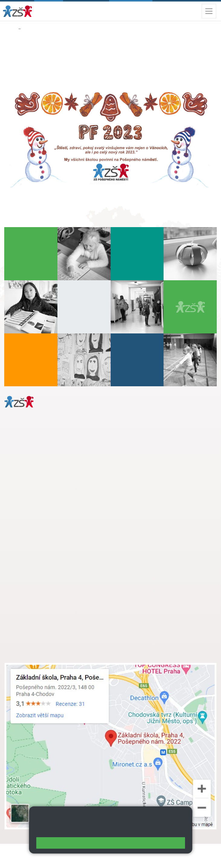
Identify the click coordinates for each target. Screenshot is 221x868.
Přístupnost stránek (47, 859)
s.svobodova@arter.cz (52, 549)
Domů (10, 29)
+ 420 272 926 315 (31, 482)
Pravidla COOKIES (90, 859)
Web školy (206, 852)
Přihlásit (13, 859)
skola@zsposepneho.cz (40, 561)
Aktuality (31, 29)
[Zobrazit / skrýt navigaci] (209, 11)
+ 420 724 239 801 (50, 555)
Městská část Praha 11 (26, 506)
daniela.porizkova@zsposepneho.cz (52, 488)
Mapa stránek (117, 852)
